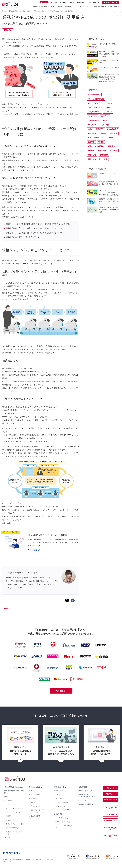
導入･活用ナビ (60, 799)
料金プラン (97, 2)
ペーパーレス (93, 116)
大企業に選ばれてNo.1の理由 (14, 791)
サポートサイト (84, 791)
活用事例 (91, 142)
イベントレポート (110, 103)
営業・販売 (113, 133)
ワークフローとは (62, 818)
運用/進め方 (8, 30)
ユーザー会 (105, 116)
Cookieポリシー (30, 858)
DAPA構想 (110, 815)
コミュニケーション (95, 108)
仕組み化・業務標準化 (96, 129)
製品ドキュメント (62, 807)
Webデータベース (94, 103)
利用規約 (39, 858)
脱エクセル (113, 151)
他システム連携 (113, 129)
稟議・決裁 (111, 146)
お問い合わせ (110, 788)
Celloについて (83, 801)
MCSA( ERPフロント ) (84, 2)
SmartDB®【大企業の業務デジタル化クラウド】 (16, 11)
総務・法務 (102, 151)
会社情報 (81, 787)
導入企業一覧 (35, 795)
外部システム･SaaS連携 (14, 822)
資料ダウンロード (112, 2)
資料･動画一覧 (59, 787)
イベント (91, 6)
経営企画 (91, 151)
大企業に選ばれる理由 (47, 6)
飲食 (106, 159)
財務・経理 (92, 155)
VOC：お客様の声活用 (96, 99)
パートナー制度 (61, 810)
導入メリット (35, 807)
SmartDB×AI (48, 2)
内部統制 (103, 133)
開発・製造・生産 (94, 159)
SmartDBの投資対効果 (110, 833)
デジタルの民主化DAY (110, 808)
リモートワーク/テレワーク (98, 120)
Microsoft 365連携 (12, 826)
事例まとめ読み (34, 787)
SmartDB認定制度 (62, 803)
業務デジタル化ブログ (41, 11)
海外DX (101, 142)
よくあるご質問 (34, 816)
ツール (108, 108)
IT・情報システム (94, 95)
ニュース (83, 6)
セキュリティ (11, 818)
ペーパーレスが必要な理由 (65, 826)
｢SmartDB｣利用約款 (85, 805)
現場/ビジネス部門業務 (96, 146)
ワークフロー (93, 125)
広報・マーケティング (96, 138)
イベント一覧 (58, 791)
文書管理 (110, 138)
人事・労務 (105, 125)
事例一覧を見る (61, 691)
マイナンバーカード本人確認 (15, 831)
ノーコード (108, 112)
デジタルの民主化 (94, 112)
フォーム (9, 799)
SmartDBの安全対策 (110, 827)
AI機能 (8, 814)
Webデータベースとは (63, 822)
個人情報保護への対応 (17, 858)
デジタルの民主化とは (67, 2)
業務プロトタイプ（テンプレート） (37, 811)
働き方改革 (92, 133)
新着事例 (34, 799)
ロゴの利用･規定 (48, 858)
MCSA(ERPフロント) (110, 821)
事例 (64, 6)
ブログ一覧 (58, 814)
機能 (58, 6)
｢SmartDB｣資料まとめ (12, 787)
